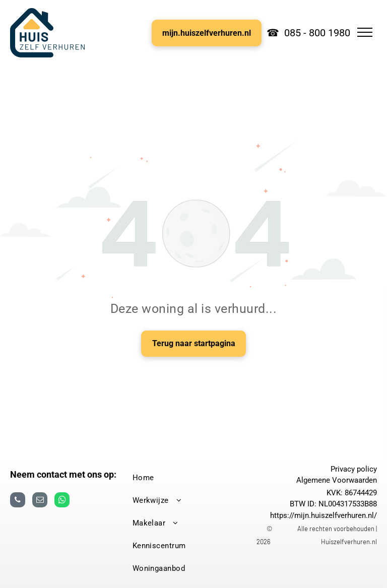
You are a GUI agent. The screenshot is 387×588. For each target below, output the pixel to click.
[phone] (18, 501)
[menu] (365, 32)
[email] (40, 501)
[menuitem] (190, 478)
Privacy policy (354, 469)
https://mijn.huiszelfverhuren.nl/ (324, 515)
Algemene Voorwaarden (337, 480)
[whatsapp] (62, 501)
